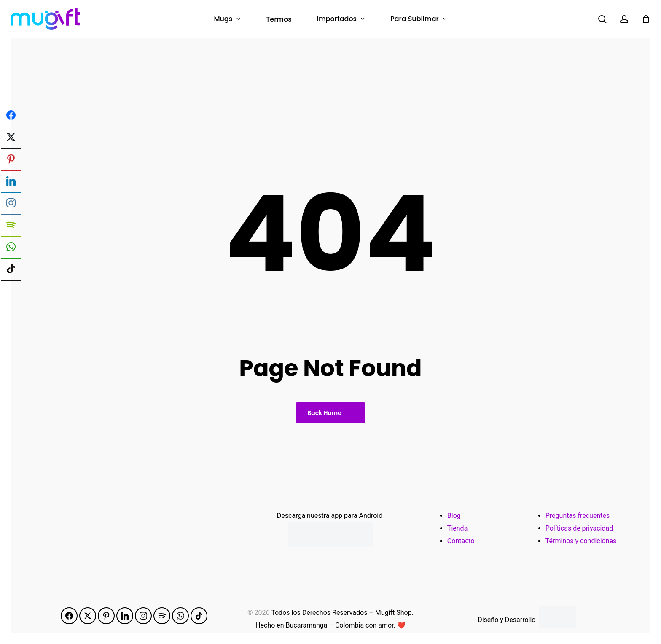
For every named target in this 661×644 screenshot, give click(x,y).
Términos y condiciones (581, 541)
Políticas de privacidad (579, 528)
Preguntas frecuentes (578, 516)
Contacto (461, 541)
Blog (454, 516)
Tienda (457, 528)
